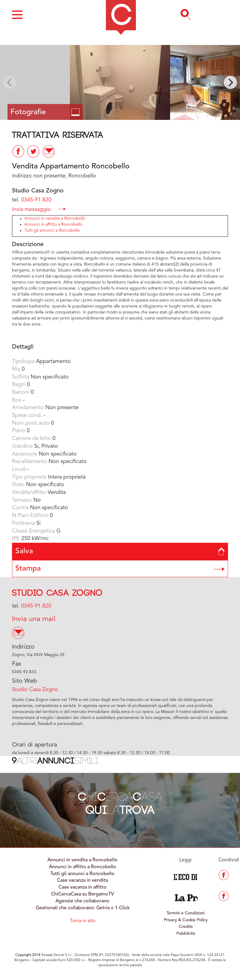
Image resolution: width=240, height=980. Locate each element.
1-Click (122, 908)
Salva (120, 551)
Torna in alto (83, 921)
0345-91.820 (36, 200)
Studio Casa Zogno (57, 593)
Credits (186, 927)
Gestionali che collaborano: (65, 908)
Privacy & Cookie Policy (186, 920)
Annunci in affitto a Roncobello (53, 224)
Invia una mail (34, 619)
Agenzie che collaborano (82, 901)
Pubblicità (186, 934)
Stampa (120, 569)
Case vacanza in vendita (82, 881)
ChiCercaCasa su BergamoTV (82, 894)
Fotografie (45, 112)
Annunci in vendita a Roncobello (55, 218)
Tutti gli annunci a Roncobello (52, 230)
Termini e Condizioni (186, 913)
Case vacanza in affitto (82, 887)
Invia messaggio (39, 209)
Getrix (103, 908)
